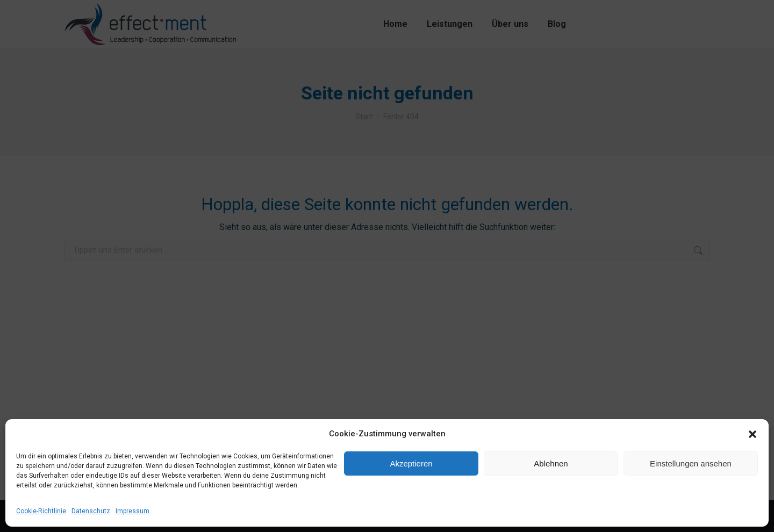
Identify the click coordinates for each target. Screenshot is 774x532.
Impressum (132, 511)
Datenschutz (91, 511)
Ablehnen (551, 463)
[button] (752, 434)
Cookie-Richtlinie (41, 511)
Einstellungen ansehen (691, 463)
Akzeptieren (411, 463)
